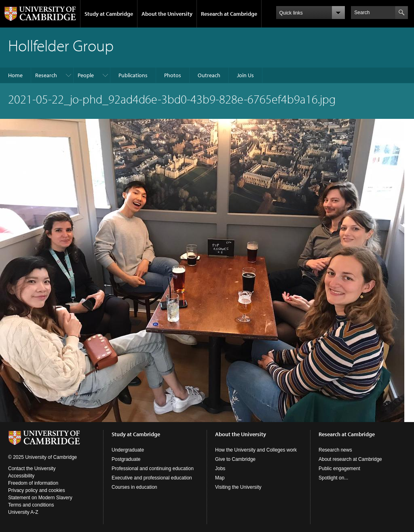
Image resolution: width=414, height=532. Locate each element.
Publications (133, 75)
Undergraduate (128, 450)
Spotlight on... (333, 478)
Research (46, 75)
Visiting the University (238, 487)
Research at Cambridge (229, 14)
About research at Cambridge (350, 459)
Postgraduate (126, 459)
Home (15, 75)
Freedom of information (33, 483)
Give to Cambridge (235, 459)
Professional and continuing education (153, 469)
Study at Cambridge (109, 14)
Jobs (220, 469)
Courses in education (134, 487)
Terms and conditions (31, 505)
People (86, 75)
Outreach (209, 75)
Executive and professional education (152, 478)
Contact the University (32, 469)
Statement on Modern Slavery (40, 498)
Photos (173, 75)
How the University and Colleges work (256, 450)
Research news (335, 450)
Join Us (245, 75)
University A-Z (23, 512)
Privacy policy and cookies (37, 490)
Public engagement (339, 469)
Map (220, 478)
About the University (167, 14)
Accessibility (21, 476)
